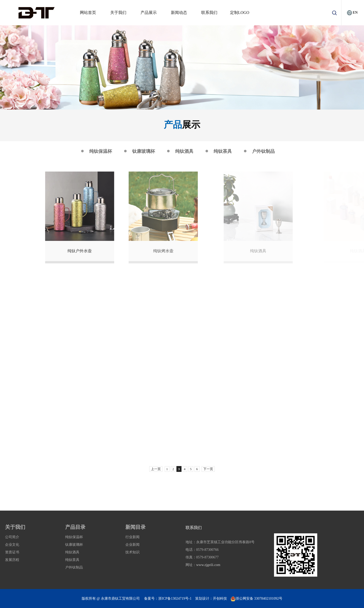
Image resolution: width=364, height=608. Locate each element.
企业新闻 (132, 545)
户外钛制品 (263, 151)
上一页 (156, 469)
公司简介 (12, 537)
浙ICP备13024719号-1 (175, 599)
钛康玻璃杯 (144, 151)
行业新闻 (132, 537)
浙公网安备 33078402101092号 (257, 599)
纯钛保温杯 (101, 151)
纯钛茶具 (223, 151)
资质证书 (12, 552)
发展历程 (12, 560)
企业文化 (12, 545)
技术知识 (132, 552)
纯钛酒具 (184, 151)
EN (355, 13)
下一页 (208, 469)
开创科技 (220, 599)
